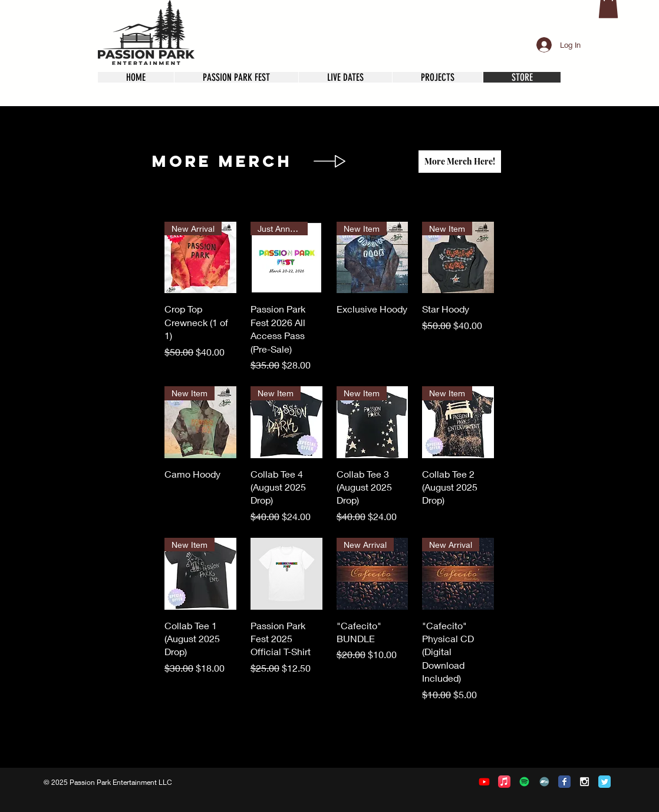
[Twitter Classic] (604, 782)
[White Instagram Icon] (584, 782)
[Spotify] (524, 782)
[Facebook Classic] (564, 782)
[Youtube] (484, 782)
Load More (329, 735)
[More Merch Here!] (460, 162)
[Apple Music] (504, 782)
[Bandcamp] (544, 782)
